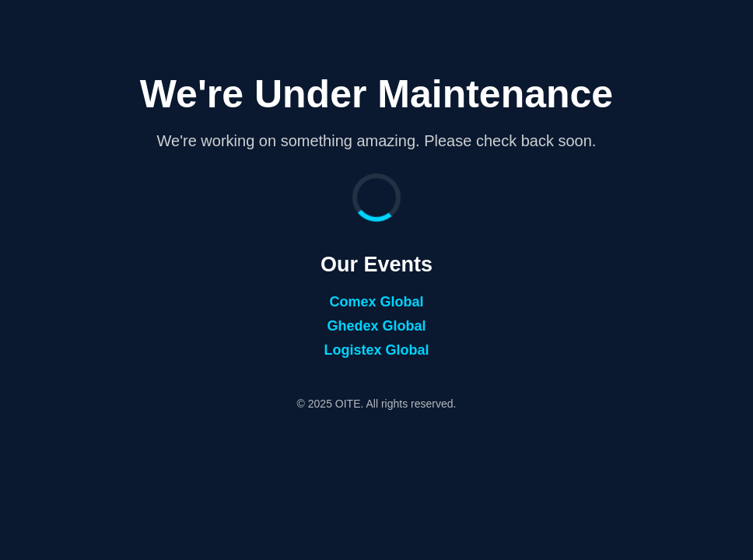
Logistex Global (376, 350)
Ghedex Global (376, 326)
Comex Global (376, 302)
